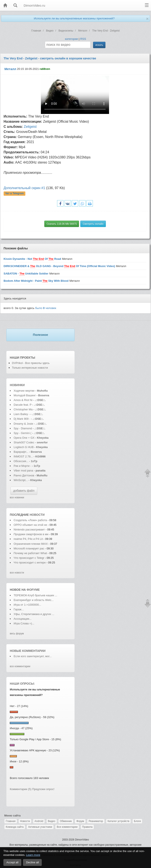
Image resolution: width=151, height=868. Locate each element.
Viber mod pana (23, 471)
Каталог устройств (118, 821)
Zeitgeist (30, 127)
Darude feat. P (23, 405)
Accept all (12, 862)
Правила (87, 827)
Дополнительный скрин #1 (24, 188)
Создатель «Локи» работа (30, 520)
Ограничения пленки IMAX (31, 544)
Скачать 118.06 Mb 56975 (62, 224)
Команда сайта (15, 827)
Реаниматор (96, 821)
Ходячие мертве (24, 391)
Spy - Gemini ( (22, 433)
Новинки (17, 385)
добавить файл (24, 491)
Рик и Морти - (23, 466)
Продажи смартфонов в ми (31, 534)
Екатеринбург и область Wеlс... (34, 600)
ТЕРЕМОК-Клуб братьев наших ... (35, 595)
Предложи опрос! (43, 789)
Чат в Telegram (14, 193)
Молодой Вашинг (25, 395)
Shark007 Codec (24, 442)
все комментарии (20, 666)
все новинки (17, 497)
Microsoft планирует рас (29, 548)
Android (39, 821)
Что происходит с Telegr (29, 558)
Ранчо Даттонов (24, 475)
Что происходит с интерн (30, 563)
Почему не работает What (30, 553)
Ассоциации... (23, 619)
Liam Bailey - (22, 414)
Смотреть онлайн (93, 224)
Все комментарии (67, 827)
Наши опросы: (22, 684)
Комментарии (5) (21, 789)
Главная (11, 821)
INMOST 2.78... (23, 456)
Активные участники (40, 827)
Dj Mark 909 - (22, 419)
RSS (83, 39)
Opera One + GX (24, 438)
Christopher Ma (23, 409)
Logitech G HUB (24, 447)
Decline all (32, 862)
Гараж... (19, 609)
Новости (25, 821)
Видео (52, 821)
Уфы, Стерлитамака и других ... (34, 614)
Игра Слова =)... (24, 623)
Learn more (33, 855)
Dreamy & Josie (23, 424)
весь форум (17, 634)
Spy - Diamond (23, 428)
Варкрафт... (21, 452)
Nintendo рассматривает (30, 530)
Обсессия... (21, 461)
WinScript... (21, 480)
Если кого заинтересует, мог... (33, 656)
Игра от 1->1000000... (27, 605)
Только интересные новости (30, 368)
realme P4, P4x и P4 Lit (28, 539)
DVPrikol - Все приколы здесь (31, 363)
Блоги (137, 821)
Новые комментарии (28, 651)
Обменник (66, 821)
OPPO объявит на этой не (30, 525)
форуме (33, 590)
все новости (17, 573)
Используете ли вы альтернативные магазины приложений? (74, 18)
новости (37, 515)
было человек (46, 308)
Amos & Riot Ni (23, 400)
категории (71, 39)
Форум (80, 821)
